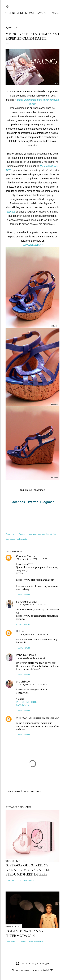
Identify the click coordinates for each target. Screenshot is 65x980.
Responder (23, 594)
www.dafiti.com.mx (33, 245)
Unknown (22, 631)
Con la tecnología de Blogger (32, 963)
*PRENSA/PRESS (16, 13)
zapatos (11, 212)
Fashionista (22, 539)
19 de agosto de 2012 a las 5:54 (32, 658)
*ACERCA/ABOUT (39, 13)
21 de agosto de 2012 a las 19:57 (44, 718)
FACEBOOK (23, 705)
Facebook (18, 502)
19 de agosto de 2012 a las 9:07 (32, 684)
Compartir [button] (11, 534)
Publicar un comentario (31, 942)
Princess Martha (26, 556)
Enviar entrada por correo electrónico (37, 534)
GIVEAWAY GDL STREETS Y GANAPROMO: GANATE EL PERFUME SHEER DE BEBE (28, 870)
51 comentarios (26, 880)
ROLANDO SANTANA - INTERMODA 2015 (24, 933)
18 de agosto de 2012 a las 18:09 (33, 634)
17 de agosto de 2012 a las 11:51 (32, 605)
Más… (55, 13)
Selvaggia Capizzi (26, 602)
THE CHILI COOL (26, 702)
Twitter (33, 502)
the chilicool (23, 682)
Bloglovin (47, 502)
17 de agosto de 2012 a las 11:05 (32, 559)
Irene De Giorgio (26, 655)
